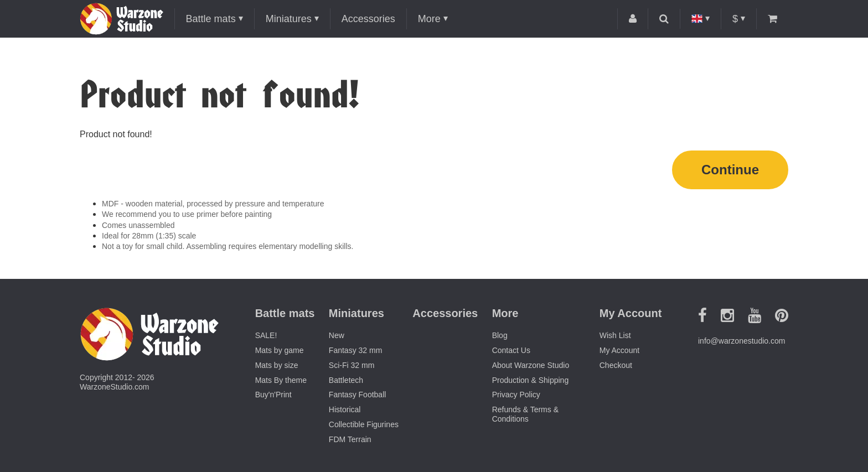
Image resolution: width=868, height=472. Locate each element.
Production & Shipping (531, 380)
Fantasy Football (358, 395)
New (337, 335)
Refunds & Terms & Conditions (525, 414)
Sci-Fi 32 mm (352, 365)
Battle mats (211, 19)
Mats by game (280, 350)
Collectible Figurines (364, 424)
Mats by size (277, 365)
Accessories (368, 19)
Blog (500, 335)
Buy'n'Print (273, 395)
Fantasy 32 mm (355, 350)
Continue (730, 170)
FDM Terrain (350, 439)
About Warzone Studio (531, 365)
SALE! (266, 335)
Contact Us (511, 350)
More (429, 19)
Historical (345, 409)
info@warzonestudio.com (742, 341)
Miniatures (289, 19)
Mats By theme (281, 380)
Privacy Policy (516, 395)
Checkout (616, 365)
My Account (619, 350)
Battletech (346, 380)
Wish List (615, 335)
